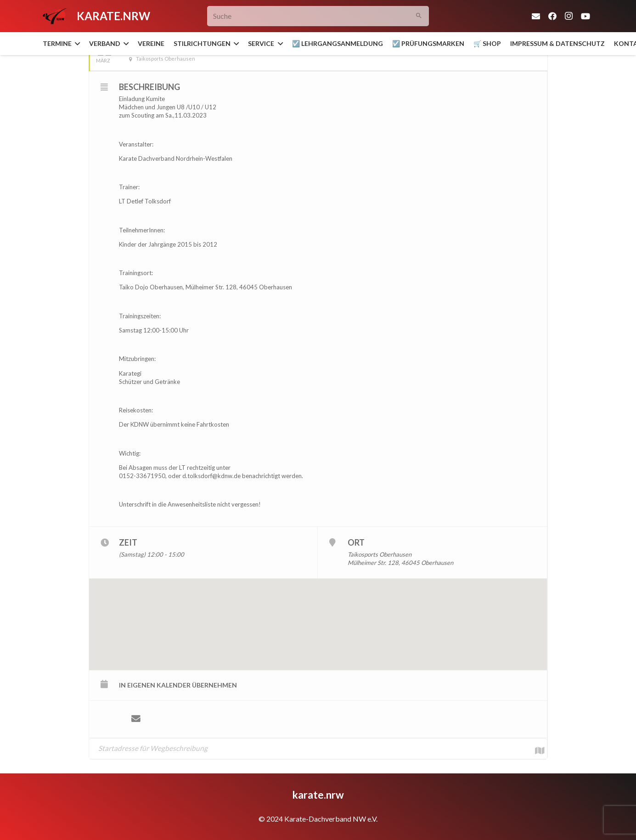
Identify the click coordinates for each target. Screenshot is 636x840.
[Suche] (318, 16)
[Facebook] (552, 16)
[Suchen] (419, 16)
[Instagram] (569, 16)
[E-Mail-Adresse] (536, 16)
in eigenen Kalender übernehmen (178, 685)
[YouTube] (585, 16)
